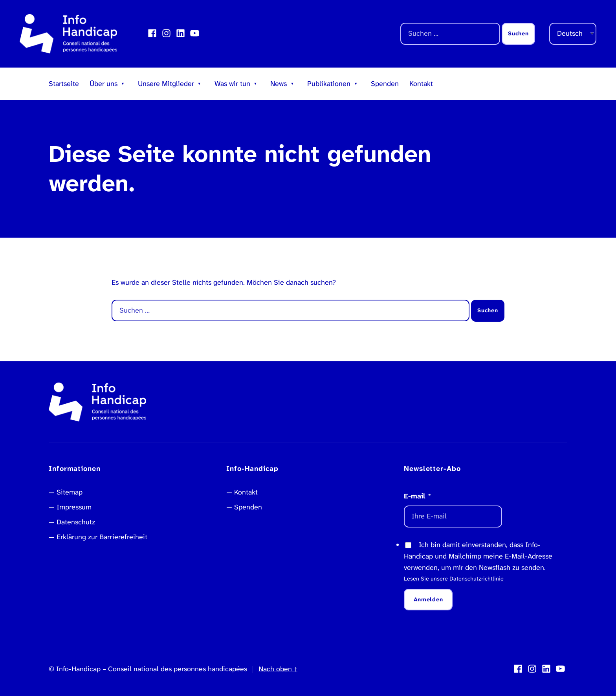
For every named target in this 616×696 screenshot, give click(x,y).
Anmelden (428, 600)
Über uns (104, 84)
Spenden (385, 84)
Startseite (64, 84)
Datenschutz (76, 522)
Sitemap (70, 492)
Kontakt (421, 84)
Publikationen (329, 84)
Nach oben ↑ (278, 669)
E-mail (418, 496)
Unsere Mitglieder (166, 84)
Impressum (74, 507)
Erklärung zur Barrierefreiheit (102, 537)
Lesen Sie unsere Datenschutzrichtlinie (454, 579)
